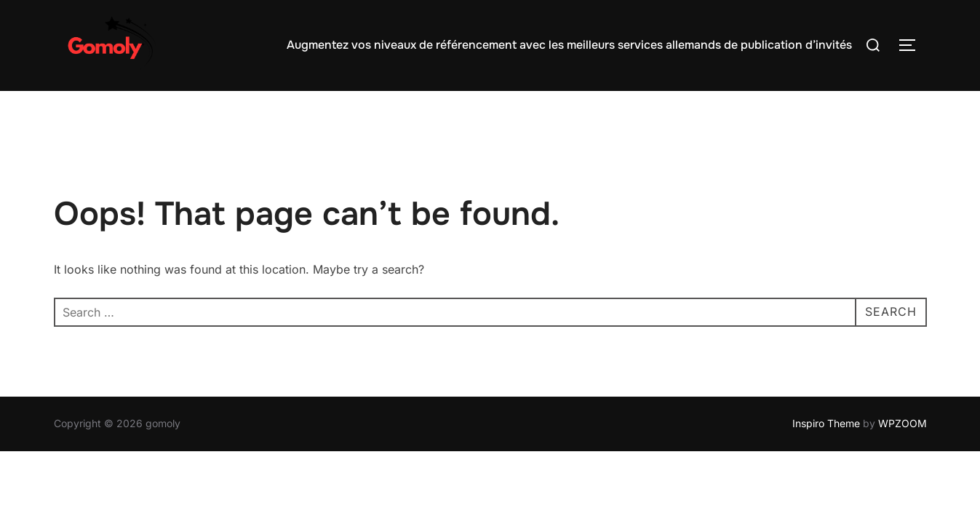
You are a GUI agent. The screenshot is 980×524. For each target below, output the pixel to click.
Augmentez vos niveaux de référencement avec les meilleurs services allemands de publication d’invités (569, 45)
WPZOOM (903, 423)
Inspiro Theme (826, 423)
